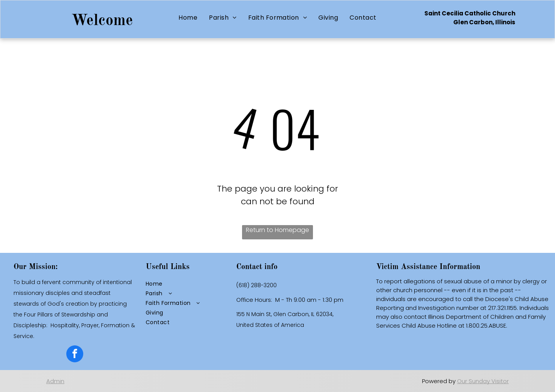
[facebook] (75, 355)
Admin (55, 381)
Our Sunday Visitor (483, 381)
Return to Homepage (277, 230)
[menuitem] (188, 18)
